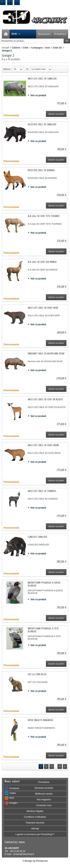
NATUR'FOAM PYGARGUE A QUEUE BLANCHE (44, 584)
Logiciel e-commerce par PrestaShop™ (35, 834)
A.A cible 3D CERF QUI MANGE (42, 262)
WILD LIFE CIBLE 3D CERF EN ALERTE (45, 399)
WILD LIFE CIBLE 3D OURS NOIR (43, 308)
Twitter (13, 793)
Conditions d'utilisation (35, 817)
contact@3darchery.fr (24, 854)
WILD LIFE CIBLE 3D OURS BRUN (43, 445)
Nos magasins (44, 800)
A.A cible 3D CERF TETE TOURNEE (44, 216)
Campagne (37, 48)
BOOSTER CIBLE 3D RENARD (41, 170)
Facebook (14, 788)
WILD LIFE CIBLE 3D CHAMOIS (42, 491)
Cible (26, 48)
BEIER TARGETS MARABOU (40, 720)
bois (48, 48)
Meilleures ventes (44, 794)
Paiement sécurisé (35, 823)
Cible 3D (57, 48)
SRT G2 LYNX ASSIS (37, 674)
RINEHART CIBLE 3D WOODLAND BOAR (46, 354)
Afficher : (7, 69)
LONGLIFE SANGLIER (37, 537)
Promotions (60, 34)
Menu (16, 34)
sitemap (35, 829)
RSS (12, 798)
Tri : (28, 69)
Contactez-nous (44, 805)
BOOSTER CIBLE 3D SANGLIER (42, 124)
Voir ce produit (38, 95)
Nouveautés (44, 34)
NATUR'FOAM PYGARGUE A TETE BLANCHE (43, 630)
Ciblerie (16, 48)
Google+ (14, 803)
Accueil (6, 48)
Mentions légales (35, 811)
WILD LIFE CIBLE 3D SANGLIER (42, 79)
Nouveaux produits (44, 788)
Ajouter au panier (56, 114)
